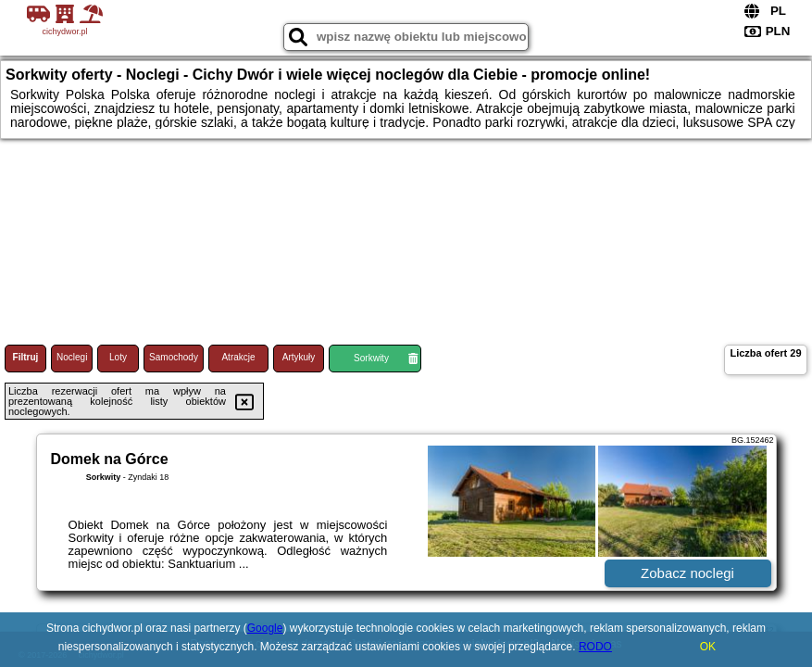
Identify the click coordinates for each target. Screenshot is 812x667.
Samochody (174, 357)
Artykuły (299, 357)
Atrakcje (238, 357)
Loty (118, 357)
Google (265, 628)
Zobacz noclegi (687, 573)
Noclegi (72, 357)
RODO (595, 647)
